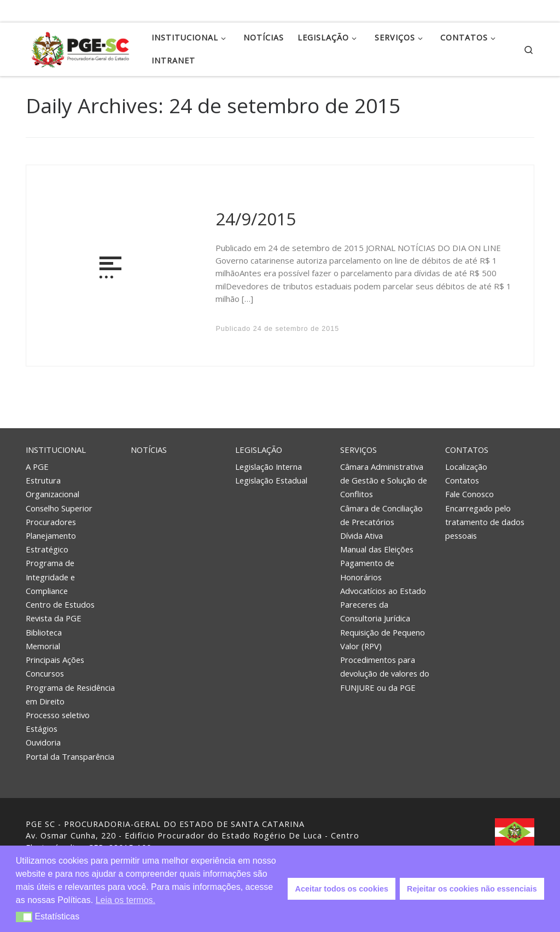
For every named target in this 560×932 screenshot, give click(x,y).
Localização (466, 467)
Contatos (467, 450)
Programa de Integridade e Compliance (50, 576)
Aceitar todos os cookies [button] (342, 889)
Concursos (45, 673)
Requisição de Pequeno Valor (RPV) (383, 639)
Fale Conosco (469, 494)
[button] (24, 917)
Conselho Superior (59, 508)
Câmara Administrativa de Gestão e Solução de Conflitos (384, 480)
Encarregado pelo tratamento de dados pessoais (485, 522)
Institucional (56, 450)
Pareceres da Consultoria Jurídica (375, 611)
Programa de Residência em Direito (70, 694)
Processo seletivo (58, 715)
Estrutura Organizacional (52, 487)
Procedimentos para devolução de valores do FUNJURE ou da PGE (385, 673)
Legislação (259, 450)
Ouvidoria (43, 742)
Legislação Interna (269, 467)
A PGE (37, 467)
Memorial (43, 646)
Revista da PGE (54, 618)
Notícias (149, 450)
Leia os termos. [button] (126, 900)
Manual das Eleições (377, 549)
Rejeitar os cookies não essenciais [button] (472, 889)
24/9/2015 (256, 219)
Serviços (358, 450)
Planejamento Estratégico (51, 542)
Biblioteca (44, 632)
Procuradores (51, 522)
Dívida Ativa (361, 535)
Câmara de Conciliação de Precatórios (381, 515)
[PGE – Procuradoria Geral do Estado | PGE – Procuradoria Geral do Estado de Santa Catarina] (80, 47)
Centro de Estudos (60, 604)
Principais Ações (55, 660)
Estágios (42, 729)
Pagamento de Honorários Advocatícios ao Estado (383, 576)
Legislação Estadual (271, 480)
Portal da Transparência (70, 756)
